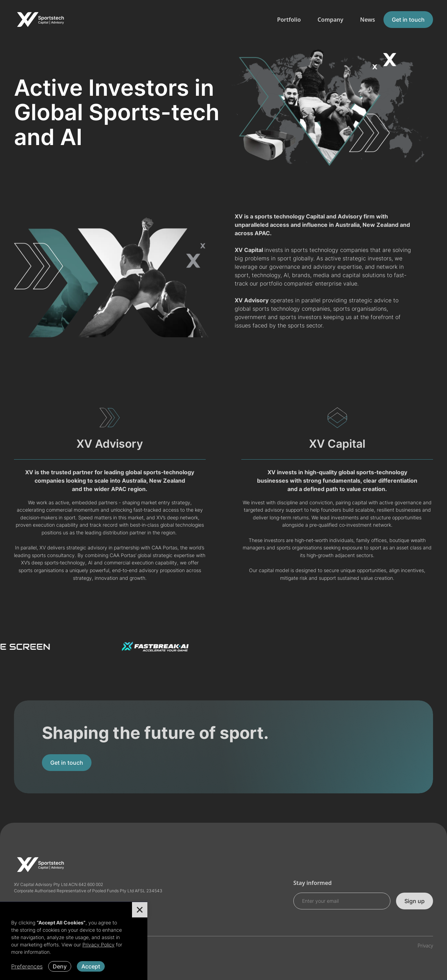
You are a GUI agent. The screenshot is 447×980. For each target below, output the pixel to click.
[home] (40, 20)
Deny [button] (60, 966)
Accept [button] (91, 966)
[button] (140, 910)
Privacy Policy (98, 945)
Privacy (425, 946)
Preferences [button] (27, 966)
